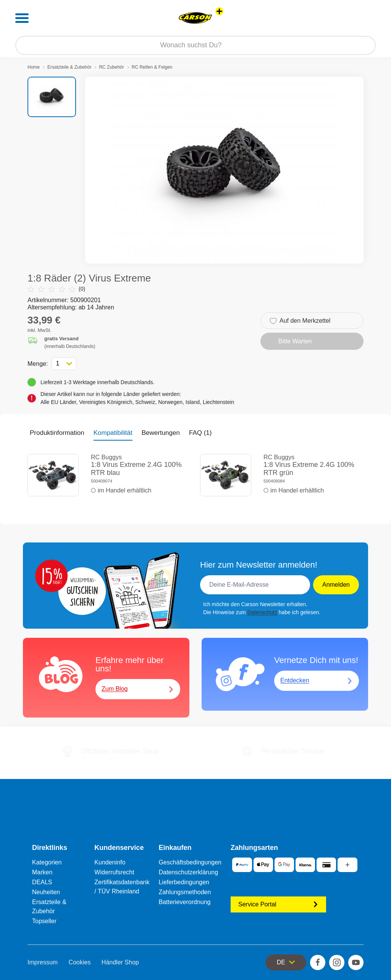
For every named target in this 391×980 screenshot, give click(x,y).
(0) (56, 289)
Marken (42, 872)
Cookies (80, 962)
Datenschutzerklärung (188, 872)
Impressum (43, 962)
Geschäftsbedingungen (190, 862)
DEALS (42, 882)
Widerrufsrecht (114, 872)
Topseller (44, 921)
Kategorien (47, 862)
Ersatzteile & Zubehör (69, 67)
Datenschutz (262, 612)
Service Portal (278, 904)
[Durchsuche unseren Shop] (195, 45)
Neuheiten (46, 892)
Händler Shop (120, 962)
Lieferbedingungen (184, 882)
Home (34, 67)
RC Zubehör (111, 67)
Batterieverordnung (184, 902)
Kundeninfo (110, 862)
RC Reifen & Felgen (152, 67)
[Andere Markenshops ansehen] (219, 11)
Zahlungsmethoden (185, 892)
